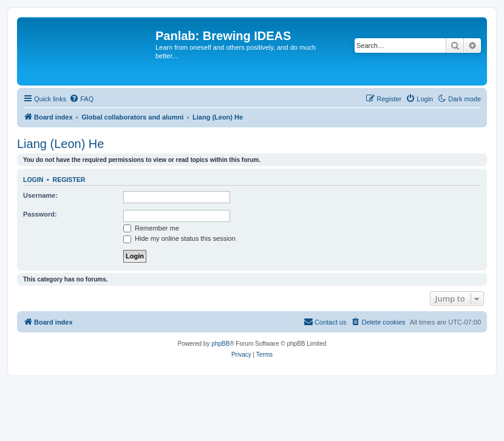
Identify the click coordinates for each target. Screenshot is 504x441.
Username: (40, 195)
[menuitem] (81, 99)
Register (69, 180)
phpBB (220, 344)
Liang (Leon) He (60, 144)
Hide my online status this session (179, 238)
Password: (40, 214)
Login (33, 180)
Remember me (151, 228)
